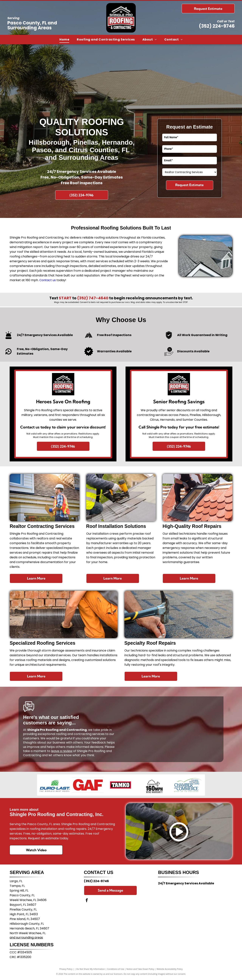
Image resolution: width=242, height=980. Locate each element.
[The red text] (88, 785)
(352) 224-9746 (217, 26)
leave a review (62, 751)
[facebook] (87, 901)
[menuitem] (64, 40)
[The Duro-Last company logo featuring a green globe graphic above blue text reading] (54, 785)
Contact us (48, 280)
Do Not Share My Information (91, 969)
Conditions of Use (116, 969)
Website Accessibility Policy (170, 969)
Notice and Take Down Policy (140, 969)
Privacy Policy (66, 969)
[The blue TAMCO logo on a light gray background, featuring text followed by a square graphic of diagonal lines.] (121, 785)
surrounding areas (29, 937)
